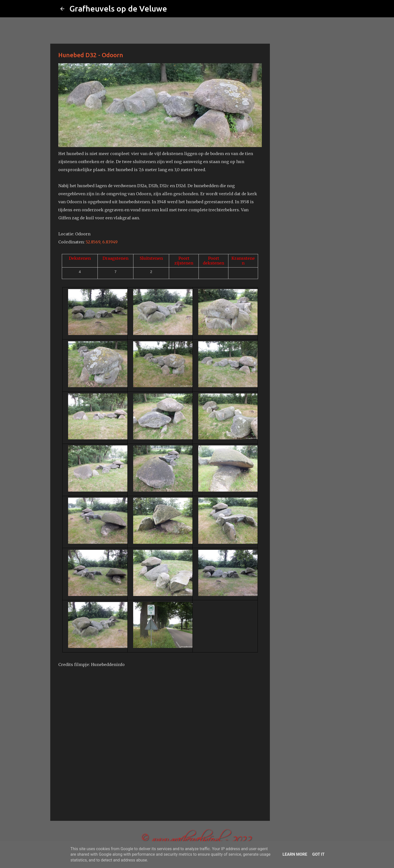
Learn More (295, 854)
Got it (318, 854)
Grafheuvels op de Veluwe (118, 9)
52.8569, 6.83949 (102, 242)
